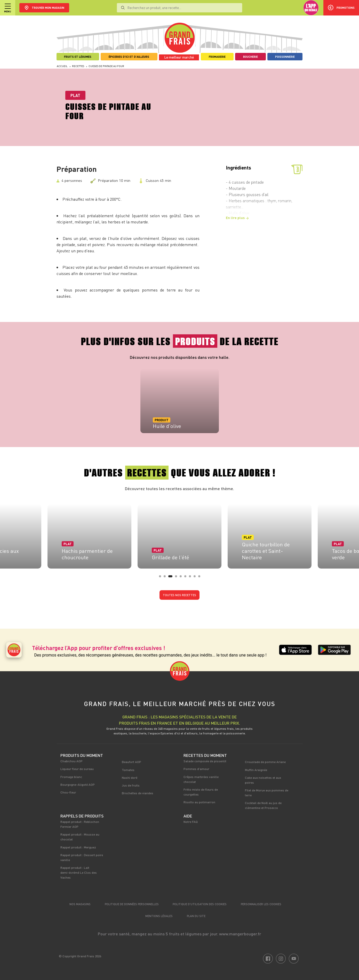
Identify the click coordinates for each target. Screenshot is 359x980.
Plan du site (196, 916)
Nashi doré (130, 777)
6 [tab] (187, 578)
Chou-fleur (68, 792)
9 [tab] (201, 578)
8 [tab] (196, 578)
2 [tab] (166, 578)
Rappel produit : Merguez (78, 847)
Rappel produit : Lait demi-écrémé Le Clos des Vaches (79, 872)
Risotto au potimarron (199, 802)
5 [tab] (182, 578)
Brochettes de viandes (138, 793)
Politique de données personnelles (132, 904)
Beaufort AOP (131, 762)
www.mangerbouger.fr (240, 934)
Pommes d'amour (196, 769)
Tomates (128, 770)
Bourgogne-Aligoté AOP (78, 784)
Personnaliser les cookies (261, 904)
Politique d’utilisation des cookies (200, 904)
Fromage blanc (71, 777)
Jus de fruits (131, 785)
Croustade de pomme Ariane (265, 762)
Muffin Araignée (256, 770)
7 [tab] (192, 578)
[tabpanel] (180, 401)
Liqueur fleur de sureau (77, 769)
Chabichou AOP (71, 761)
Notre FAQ (191, 822)
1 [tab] (162, 578)
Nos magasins (80, 904)
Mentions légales (159, 916)
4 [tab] (178, 578)
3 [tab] (171, 578)
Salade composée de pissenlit (205, 761)
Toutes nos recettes (179, 595)
